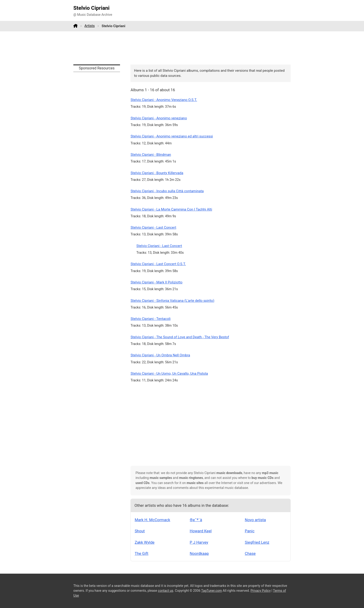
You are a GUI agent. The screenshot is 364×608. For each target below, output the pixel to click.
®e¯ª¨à (196, 520)
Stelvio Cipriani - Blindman (151, 155)
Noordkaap (199, 553)
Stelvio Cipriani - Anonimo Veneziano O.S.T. (164, 100)
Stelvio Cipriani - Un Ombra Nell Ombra (160, 355)
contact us (166, 591)
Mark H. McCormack (152, 520)
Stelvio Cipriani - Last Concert (153, 228)
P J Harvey (199, 542)
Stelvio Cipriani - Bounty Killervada (157, 173)
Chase (250, 553)
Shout (140, 531)
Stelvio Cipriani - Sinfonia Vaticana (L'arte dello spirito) (172, 301)
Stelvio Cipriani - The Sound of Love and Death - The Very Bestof (180, 337)
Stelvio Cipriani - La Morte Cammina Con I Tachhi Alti (171, 209)
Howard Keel (201, 531)
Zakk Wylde (145, 542)
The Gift (141, 553)
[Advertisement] (182, 48)
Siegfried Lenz (257, 542)
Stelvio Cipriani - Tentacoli (150, 319)
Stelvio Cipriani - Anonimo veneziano (159, 118)
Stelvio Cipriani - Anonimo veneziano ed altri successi (172, 136)
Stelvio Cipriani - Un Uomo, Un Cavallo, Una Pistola (169, 374)
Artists (90, 26)
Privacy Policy (261, 591)
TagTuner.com (212, 591)
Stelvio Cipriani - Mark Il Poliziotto (156, 282)
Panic (250, 531)
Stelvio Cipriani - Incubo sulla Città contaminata (167, 191)
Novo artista (255, 520)
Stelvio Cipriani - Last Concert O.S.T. (158, 264)
